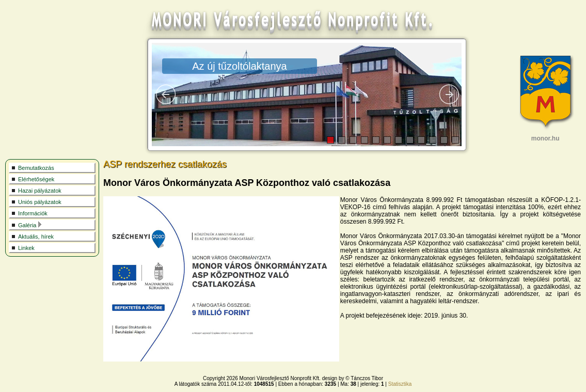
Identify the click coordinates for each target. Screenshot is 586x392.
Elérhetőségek (36, 179)
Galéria (30, 225)
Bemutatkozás (36, 168)
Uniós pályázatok (40, 202)
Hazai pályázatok (40, 191)
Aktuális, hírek (36, 237)
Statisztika (400, 384)
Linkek (26, 248)
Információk (33, 213)
